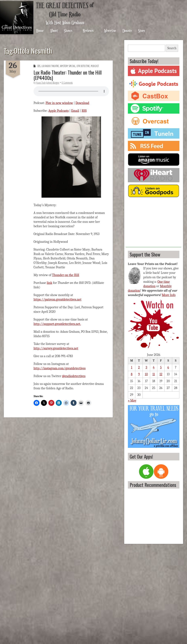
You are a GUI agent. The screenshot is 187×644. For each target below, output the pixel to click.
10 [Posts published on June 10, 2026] (146, 374)
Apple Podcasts (59, 111)
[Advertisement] (153, 224)
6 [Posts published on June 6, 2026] (168, 367)
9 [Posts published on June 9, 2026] (139, 374)
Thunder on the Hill (66, 275)
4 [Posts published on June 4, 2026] (154, 367)
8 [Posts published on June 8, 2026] (132, 374)
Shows (68, 30)
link (49, 283)
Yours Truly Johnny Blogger (48, 83)
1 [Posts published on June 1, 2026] (132, 367)
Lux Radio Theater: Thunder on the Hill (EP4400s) (68, 75)
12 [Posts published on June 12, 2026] (161, 374)
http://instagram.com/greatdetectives (60, 368)
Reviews (88, 30)
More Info (169, 295)
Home (40, 30)
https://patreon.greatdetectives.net (57, 300)
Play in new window (59, 103)
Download (82, 103)
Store (142, 30)
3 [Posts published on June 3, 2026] (146, 367)
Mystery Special (68, 66)
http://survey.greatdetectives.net (56, 348)
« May (132, 401)
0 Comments (67, 83)
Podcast (95, 66)
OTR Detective (83, 66)
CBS (39, 66)
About (54, 30)
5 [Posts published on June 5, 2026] (161, 367)
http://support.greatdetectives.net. (57, 324)
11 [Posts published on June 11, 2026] (154, 374)
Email (75, 111)
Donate (127, 30)
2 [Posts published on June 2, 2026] (139, 367)
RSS (84, 111)
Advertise (110, 30)
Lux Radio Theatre (50, 66)
